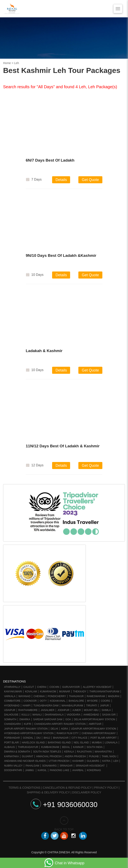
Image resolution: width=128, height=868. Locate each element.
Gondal (28, 738)
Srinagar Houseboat (91, 766)
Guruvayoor (71, 687)
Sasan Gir (109, 715)
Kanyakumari (13, 692)
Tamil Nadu (109, 756)
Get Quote (90, 180)
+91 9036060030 (64, 804)
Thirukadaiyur (28, 747)
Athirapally (12, 687)
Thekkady (80, 692)
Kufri (28, 724)
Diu (39, 738)
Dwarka (25, 719)
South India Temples (47, 752)
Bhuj (47, 738)
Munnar (65, 692)
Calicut (29, 687)
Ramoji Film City (68, 733)
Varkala (10, 696)
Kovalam (31, 692)
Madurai (114, 696)
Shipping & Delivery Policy (48, 792)
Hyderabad (12, 706)
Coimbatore (12, 701)
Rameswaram (96, 696)
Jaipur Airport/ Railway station (26, 729)
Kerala (69, 752)
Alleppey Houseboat (97, 687)
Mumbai (97, 743)
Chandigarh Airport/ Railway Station (60, 724)
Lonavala (111, 743)
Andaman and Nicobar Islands (25, 761)
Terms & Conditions (24, 788)
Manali (37, 715)
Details (61, 180)
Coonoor (30, 701)
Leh (116, 761)
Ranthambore (28, 710)
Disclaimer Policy (87, 792)
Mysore (92, 701)
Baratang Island (59, 743)
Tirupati (92, 706)
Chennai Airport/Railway (99, 733)
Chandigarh (13, 724)
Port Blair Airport (103, 738)
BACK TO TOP (64, 824)
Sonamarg (49, 766)
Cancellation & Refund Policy (67, 788)
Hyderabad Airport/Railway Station (29, 733)
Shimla (106, 710)
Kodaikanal (58, 701)
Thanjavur (76, 696)
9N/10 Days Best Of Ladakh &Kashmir (61, 256)
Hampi (26, 706)
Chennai (39, 696)
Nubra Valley (13, 766)
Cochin (54, 687)
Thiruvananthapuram (104, 692)
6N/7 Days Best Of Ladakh (50, 160)
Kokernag (94, 770)
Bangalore (76, 701)
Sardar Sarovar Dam (48, 719)
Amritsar (95, 724)
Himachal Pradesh (49, 756)
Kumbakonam (50, 747)
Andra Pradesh (75, 756)
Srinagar (66, 766)
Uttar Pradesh (59, 761)
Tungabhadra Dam (46, 706)
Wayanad (24, 696)
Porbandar (12, 738)
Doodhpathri (13, 770)
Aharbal (78, 770)
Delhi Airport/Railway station (95, 719)
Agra (65, 729)
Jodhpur (63, 710)
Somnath (10, 719)
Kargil (42, 770)
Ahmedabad (91, 715)
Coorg (106, 701)
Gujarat (27, 756)
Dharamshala (54, 715)
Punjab (94, 756)
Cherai (42, 687)
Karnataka (11, 756)
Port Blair (11, 743)
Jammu (30, 770)
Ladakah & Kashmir (44, 352)
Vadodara (73, 715)
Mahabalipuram (72, 706)
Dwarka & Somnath (17, 752)
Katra (106, 761)
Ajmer (77, 710)
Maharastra (103, 752)
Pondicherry (57, 696)
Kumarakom (48, 692)
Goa (68, 719)
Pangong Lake (60, 770)
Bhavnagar (61, 738)
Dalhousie (11, 715)
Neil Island (81, 743)
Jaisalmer (47, 710)
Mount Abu (91, 710)
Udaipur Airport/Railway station (93, 729)
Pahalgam (32, 766)
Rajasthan (84, 752)
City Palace (80, 738)
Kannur (78, 747)
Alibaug (10, 747)
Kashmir (78, 761)
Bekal (66, 747)
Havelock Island (33, 743)
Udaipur (10, 710)
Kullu (26, 715)
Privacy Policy (106, 788)
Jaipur (105, 706)
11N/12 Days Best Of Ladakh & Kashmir (63, 447)
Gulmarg (93, 761)
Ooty (43, 701)
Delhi (54, 729)
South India (95, 747)
